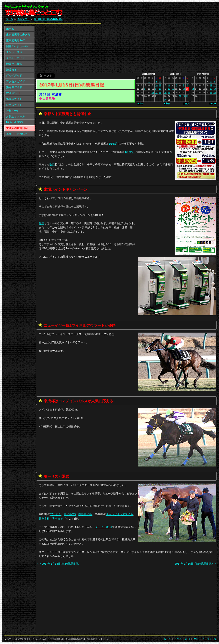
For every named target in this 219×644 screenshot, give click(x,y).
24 (156, 93)
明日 (52, 164)
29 (187, 96)
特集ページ (13, 111)
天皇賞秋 (44, 519)
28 (184, 96)
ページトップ (209, 639)
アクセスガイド (15, 81)
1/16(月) (114, 144)
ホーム (9, 19)
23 (153, 93)
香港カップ (59, 519)
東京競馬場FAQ (16, 40)
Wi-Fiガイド (13, 93)
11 (160, 85)
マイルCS (70, 514)
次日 (196, 639)
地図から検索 (14, 64)
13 (193, 89)
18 (160, 89)
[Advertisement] (158, 38)
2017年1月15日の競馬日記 (48, 19)
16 (165, 93)
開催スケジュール (17, 46)
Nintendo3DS (14, 122)
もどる (178, 639)
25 (160, 93)
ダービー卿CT (104, 527)
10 (156, 85)
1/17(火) (130, 152)
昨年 (41, 223)
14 (145, 89)
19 (214, 89)
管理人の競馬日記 (17, 128)
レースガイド (14, 105)
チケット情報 (14, 52)
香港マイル (85, 514)
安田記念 (56, 514)
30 (165, 100)
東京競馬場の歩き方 (18, 35)
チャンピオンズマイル (119, 514)
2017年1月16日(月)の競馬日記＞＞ (196, 564)
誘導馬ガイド (14, 99)
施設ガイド (13, 70)
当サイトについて (17, 134)
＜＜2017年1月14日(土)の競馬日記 (57, 564)
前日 (188, 639)
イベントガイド (15, 58)
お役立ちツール (15, 116)
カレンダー (23, 19)
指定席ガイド (14, 87)
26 (214, 93)
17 (156, 89)
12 (214, 85)
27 (180, 96)
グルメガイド (14, 75)
